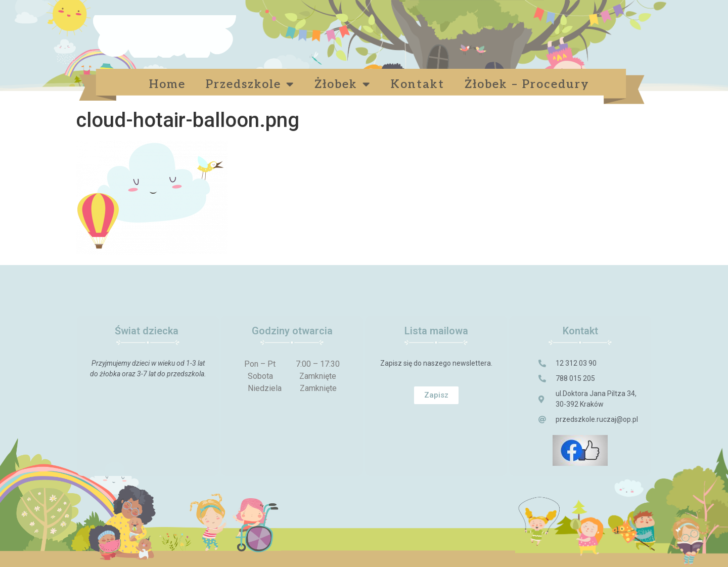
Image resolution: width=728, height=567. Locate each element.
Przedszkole (250, 84)
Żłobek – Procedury (529, 84)
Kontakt (418, 84)
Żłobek (343, 84)
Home (167, 84)
